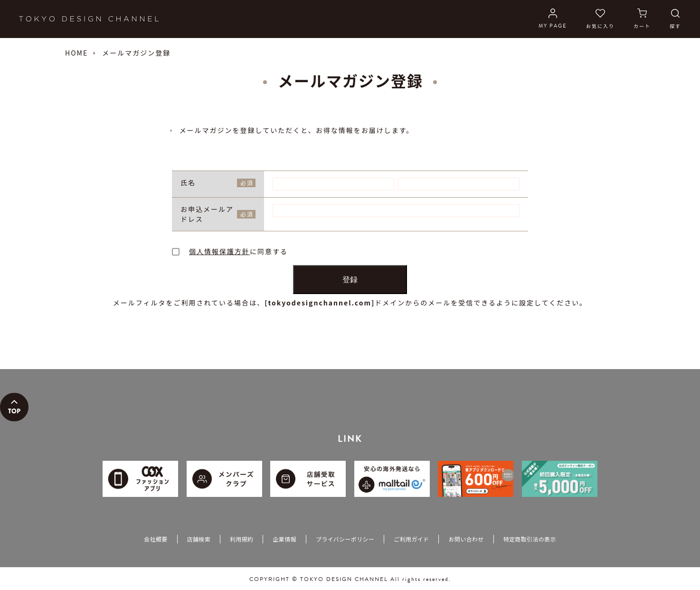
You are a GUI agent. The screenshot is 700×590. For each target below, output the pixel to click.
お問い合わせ (466, 540)
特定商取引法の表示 (530, 540)
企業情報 (284, 540)
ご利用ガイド (411, 540)
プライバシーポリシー (345, 540)
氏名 (218, 182)
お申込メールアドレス (218, 215)
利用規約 (241, 540)
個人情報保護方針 (219, 253)
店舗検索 (199, 540)
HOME (76, 53)
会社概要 (156, 540)
